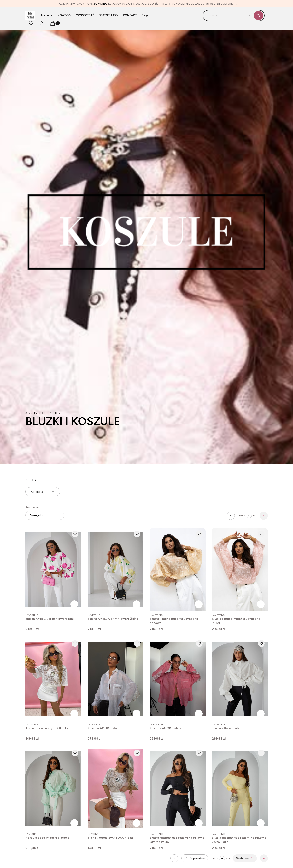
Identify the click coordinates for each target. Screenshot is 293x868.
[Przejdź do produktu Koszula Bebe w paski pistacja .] (53, 788)
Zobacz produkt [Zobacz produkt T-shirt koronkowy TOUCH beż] (137, 823)
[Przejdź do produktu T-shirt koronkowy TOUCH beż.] (116, 788)
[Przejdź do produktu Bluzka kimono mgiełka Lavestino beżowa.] (178, 569)
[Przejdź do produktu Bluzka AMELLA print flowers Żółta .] (116, 569)
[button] (259, 16)
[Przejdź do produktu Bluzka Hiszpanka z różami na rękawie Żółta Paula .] (240, 788)
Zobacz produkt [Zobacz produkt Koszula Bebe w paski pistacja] (74, 823)
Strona (241, 516)
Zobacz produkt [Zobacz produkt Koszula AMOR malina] (199, 714)
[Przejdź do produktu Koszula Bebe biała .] (240, 679)
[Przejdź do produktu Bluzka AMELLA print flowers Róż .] (53, 569)
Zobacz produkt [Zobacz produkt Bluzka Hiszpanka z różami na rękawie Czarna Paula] (199, 823)
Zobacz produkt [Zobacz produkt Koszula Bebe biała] (261, 714)
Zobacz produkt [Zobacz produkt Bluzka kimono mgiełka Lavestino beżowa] (199, 604)
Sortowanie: (33, 507)
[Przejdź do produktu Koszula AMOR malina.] (178, 679)
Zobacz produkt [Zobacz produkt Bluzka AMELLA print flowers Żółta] (137, 604)
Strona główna (33, 413)
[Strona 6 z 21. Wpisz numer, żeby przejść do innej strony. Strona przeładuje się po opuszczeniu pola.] (249, 516)
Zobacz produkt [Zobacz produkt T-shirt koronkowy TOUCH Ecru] (74, 714)
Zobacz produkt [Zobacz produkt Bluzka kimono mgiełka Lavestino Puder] (261, 604)
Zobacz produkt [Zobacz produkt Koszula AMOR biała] (137, 714)
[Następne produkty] (245, 858)
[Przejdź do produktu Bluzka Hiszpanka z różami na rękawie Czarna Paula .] (178, 788)
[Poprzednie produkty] (195, 858)
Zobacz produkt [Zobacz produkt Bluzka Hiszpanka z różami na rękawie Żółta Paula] (261, 823)
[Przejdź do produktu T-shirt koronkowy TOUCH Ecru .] (53, 679)
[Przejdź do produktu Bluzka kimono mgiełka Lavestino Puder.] (240, 569)
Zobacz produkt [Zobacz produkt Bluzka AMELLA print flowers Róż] (74, 604)
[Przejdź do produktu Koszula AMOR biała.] (116, 679)
